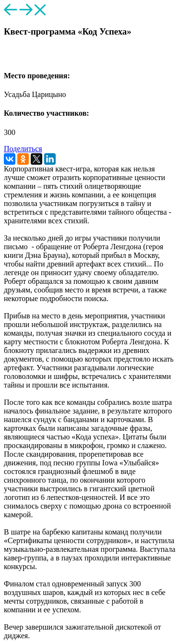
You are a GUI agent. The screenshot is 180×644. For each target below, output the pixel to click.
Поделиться (23, 149)
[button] (8, 56)
